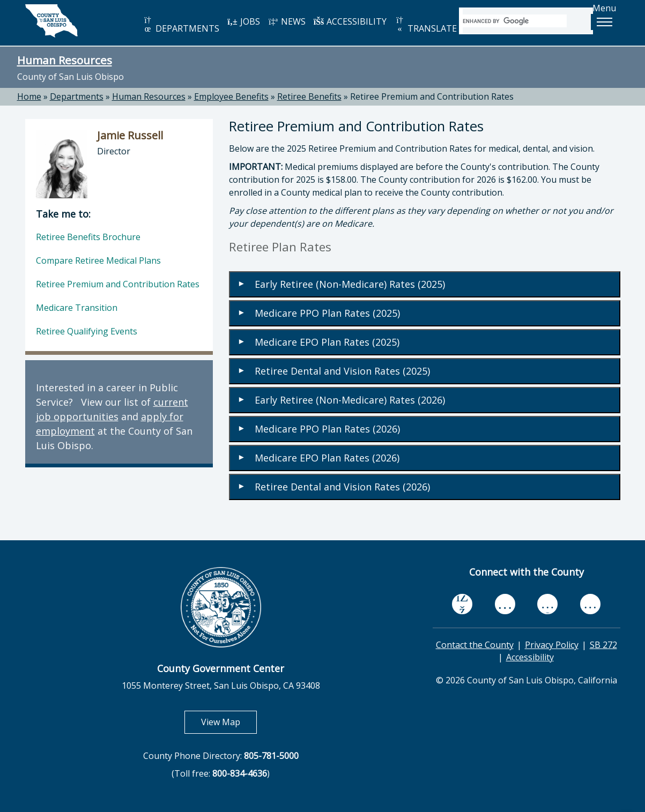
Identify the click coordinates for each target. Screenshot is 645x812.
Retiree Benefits (309, 96)
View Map (229, 722)
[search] (515, 21)
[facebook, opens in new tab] (462, 604)
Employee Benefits (231, 96)
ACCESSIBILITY (350, 21)
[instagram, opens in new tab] (590, 604)
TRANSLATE (426, 25)
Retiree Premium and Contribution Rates (432, 96)
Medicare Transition (77, 308)
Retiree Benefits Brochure (88, 237)
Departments (77, 96)
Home (29, 96)
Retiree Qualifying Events (87, 331)
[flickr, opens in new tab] (547, 604)
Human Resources (65, 60)
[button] (604, 22)
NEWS (287, 21)
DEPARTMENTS (181, 25)
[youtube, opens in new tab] (505, 604)
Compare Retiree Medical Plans (98, 260)
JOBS (244, 21)
